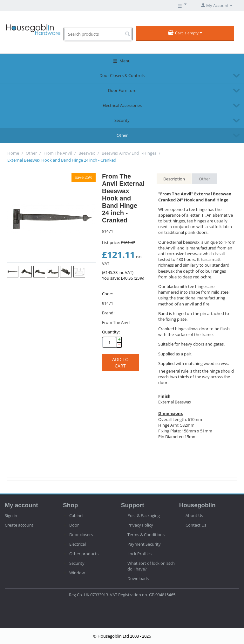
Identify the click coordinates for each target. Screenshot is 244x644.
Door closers (81, 535)
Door (74, 525)
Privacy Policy (140, 525)
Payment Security (144, 544)
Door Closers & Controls (122, 75)
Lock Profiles (139, 554)
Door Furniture (122, 90)
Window (77, 573)
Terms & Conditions (146, 535)
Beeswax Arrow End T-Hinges (129, 153)
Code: (107, 294)
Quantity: (111, 332)
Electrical (78, 544)
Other (122, 135)
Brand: (108, 313)
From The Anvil (58, 153)
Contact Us (196, 525)
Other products (84, 554)
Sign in (11, 515)
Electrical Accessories (122, 105)
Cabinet (77, 515)
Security (122, 120)
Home (13, 153)
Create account (19, 525)
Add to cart (120, 363)
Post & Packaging (144, 515)
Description (174, 179)
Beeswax (87, 153)
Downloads (138, 578)
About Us (194, 515)
